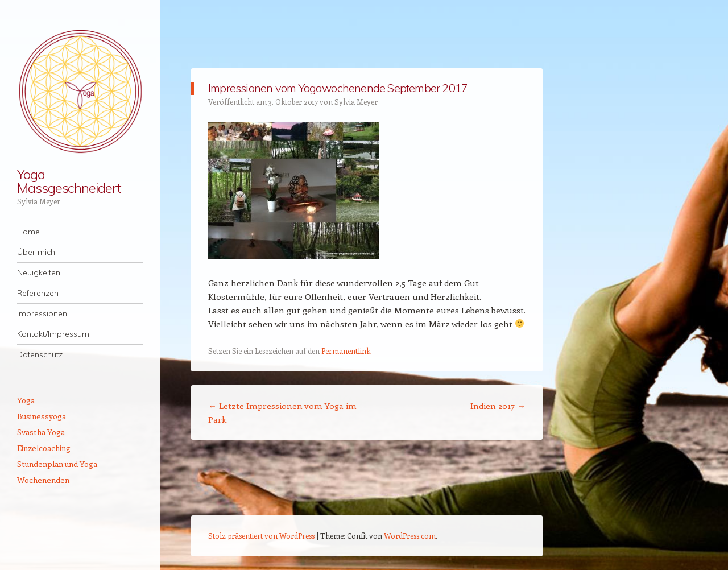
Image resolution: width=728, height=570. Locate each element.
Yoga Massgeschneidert (69, 181)
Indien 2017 (498, 406)
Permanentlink (346, 351)
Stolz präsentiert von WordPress (261, 536)
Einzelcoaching (44, 448)
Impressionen (42, 313)
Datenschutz (40, 354)
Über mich (36, 252)
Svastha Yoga (41, 432)
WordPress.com (410, 536)
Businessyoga (42, 416)
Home (28, 232)
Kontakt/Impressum (53, 334)
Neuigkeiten (39, 272)
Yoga (26, 400)
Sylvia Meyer (356, 102)
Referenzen (38, 293)
